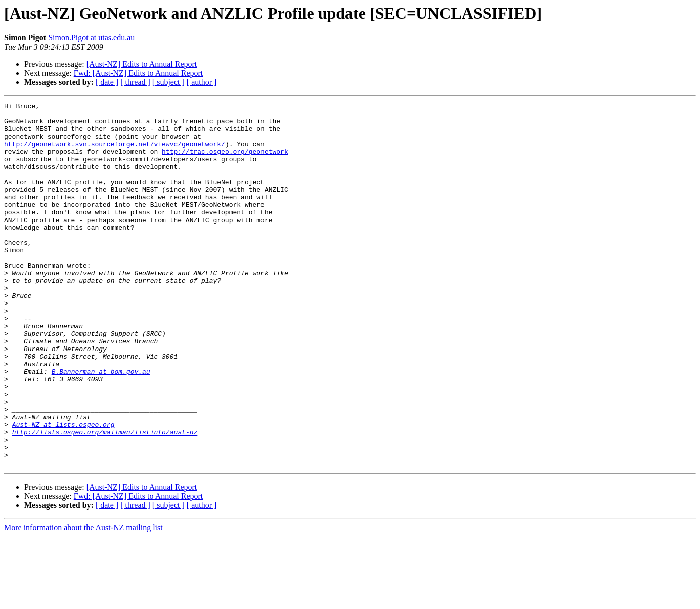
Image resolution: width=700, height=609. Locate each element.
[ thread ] (135, 82)
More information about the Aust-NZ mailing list (83, 600)
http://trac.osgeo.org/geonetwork (225, 162)
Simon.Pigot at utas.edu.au (91, 38)
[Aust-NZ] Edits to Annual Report (142, 64)
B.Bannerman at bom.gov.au (101, 426)
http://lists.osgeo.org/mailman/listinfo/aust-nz (105, 499)
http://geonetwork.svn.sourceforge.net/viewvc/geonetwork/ (115, 153)
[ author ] (202, 82)
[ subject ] (168, 82)
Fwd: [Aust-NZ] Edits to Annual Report (139, 73)
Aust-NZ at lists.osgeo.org (63, 490)
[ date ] (107, 82)
